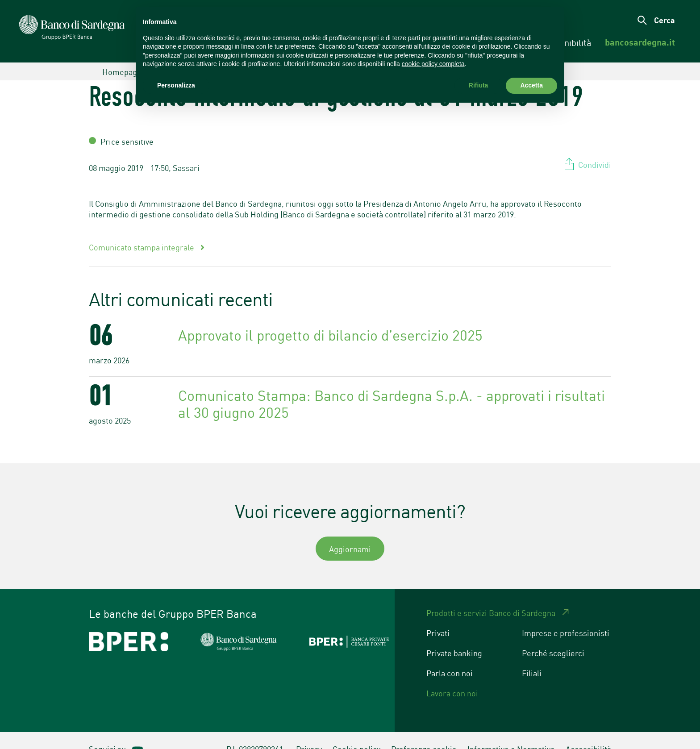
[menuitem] (640, 42)
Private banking (454, 636)
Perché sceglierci (553, 636)
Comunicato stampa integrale (142, 230)
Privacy (309, 732)
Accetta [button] (531, 85)
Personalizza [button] (176, 85)
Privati (438, 616)
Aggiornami (350, 532)
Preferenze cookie (424, 732)
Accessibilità (588, 732)
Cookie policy (356, 732)
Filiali (532, 656)
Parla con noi (450, 656)
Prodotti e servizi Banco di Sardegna (491, 596)
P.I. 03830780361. (256, 732)
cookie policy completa (433, 64)
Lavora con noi (452, 676)
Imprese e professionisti (566, 616)
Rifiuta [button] (479, 85)
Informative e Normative (511, 732)
